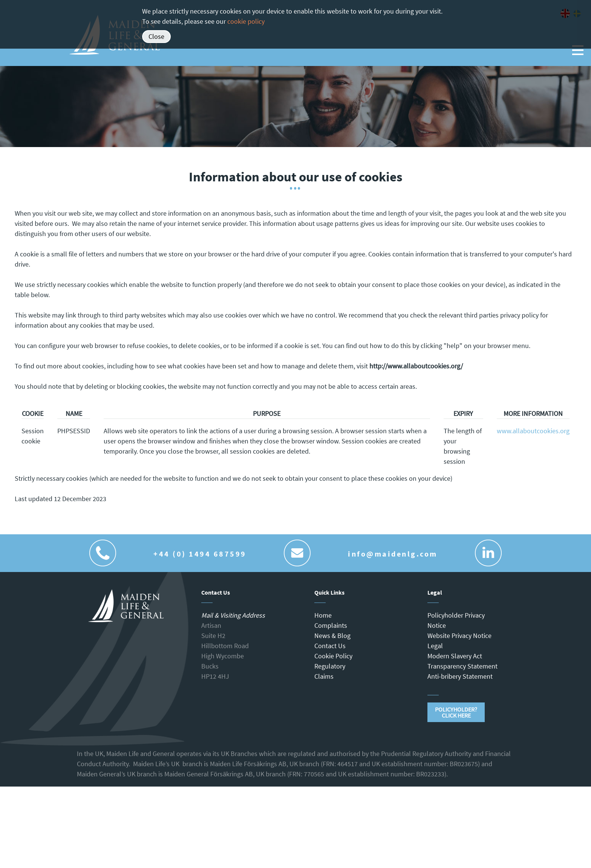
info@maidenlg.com (393, 554)
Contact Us (330, 646)
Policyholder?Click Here (456, 712)
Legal (435, 646)
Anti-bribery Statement (460, 676)
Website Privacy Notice (459, 636)
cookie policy (246, 21)
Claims (324, 676)
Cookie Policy (333, 656)
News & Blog (332, 636)
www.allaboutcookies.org (533, 431)
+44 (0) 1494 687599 (200, 554)
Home (323, 615)
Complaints (331, 625)
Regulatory (330, 666)
